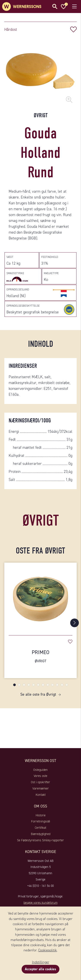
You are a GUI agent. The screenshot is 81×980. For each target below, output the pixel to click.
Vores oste (40, 776)
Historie (41, 815)
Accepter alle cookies (40, 969)
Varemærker (41, 788)
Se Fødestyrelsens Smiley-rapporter (40, 840)
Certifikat (40, 828)
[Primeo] (40, 597)
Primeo (40, 656)
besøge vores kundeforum (40, 903)
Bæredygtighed (41, 834)
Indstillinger (41, 962)
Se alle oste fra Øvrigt (38, 694)
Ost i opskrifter (40, 782)
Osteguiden (40, 770)
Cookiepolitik (48, 950)
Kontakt (41, 795)
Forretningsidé (41, 821)
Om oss (40, 806)
